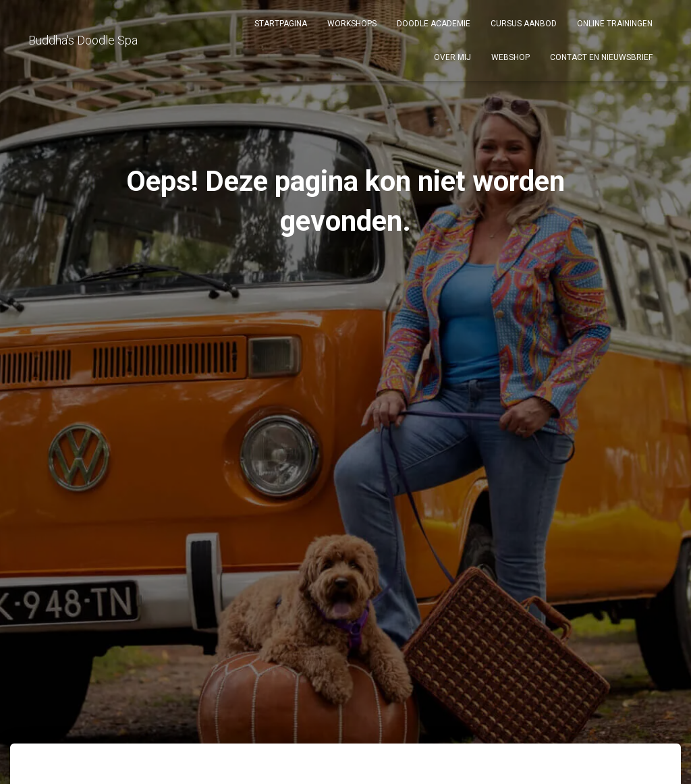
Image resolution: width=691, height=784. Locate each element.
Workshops (352, 24)
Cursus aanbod (524, 24)
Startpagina (281, 24)
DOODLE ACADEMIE (434, 24)
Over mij (452, 57)
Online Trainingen (615, 24)
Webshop (510, 57)
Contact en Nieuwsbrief (601, 57)
